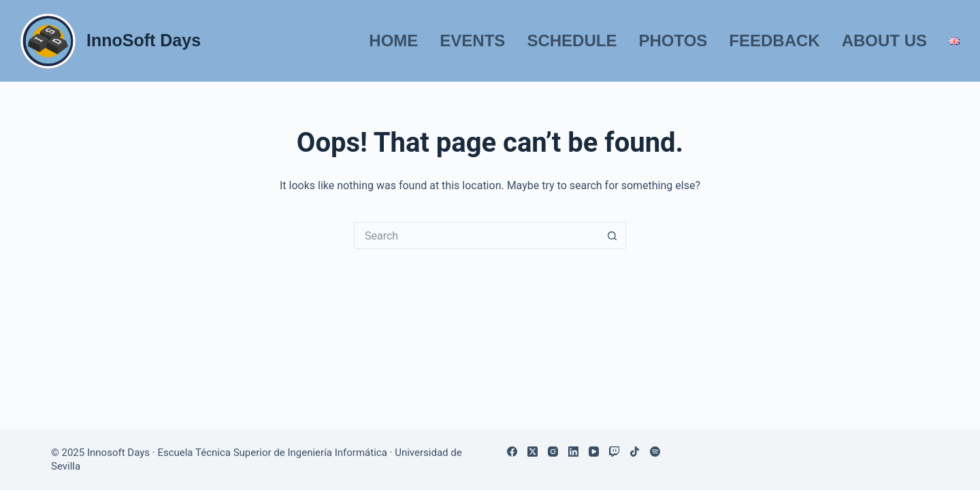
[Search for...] (476, 235)
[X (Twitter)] (533, 452)
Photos (673, 40)
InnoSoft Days (144, 40)
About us (884, 40)
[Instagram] (553, 452)
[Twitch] (614, 452)
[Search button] (612, 235)
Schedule (572, 40)
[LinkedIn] (573, 452)
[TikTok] (635, 452)
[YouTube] (594, 452)
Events (472, 40)
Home (393, 40)
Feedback (774, 40)
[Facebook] (512, 452)
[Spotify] (655, 452)
